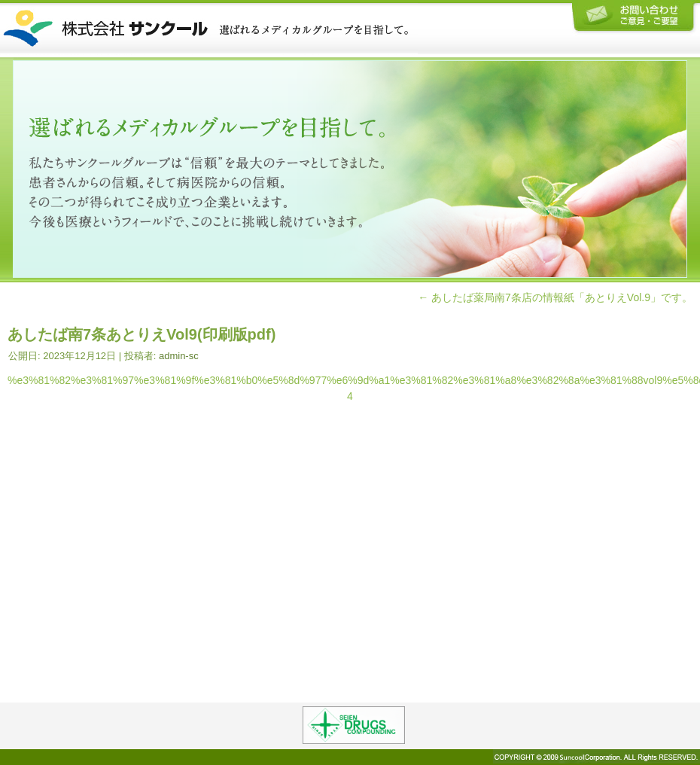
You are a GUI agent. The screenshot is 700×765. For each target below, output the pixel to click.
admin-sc (179, 356)
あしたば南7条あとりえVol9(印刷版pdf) (142, 334)
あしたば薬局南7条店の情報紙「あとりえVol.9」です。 (555, 297)
